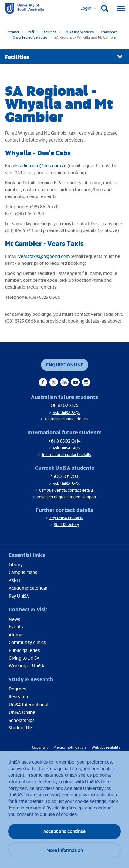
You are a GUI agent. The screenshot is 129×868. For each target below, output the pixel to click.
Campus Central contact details (66, 490)
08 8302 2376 (64, 405)
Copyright (40, 747)
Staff (30, 32)
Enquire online (65, 365)
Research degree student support (66, 497)
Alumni (16, 634)
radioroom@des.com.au (43, 166)
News (15, 619)
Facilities (49, 32)
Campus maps (23, 572)
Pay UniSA (19, 596)
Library (16, 564)
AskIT (15, 580)
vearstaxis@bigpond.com (44, 256)
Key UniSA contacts (66, 518)
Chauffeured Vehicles (30, 37)
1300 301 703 (65, 476)
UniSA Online (22, 712)
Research (18, 697)
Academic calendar (28, 588)
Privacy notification (70, 747)
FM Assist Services (79, 32)
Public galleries (24, 650)
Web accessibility (106, 747)
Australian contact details (66, 419)
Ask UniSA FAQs (66, 412)
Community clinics (27, 642)
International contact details (66, 455)
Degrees (18, 689)
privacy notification (98, 795)
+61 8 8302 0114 (64, 441)
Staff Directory (66, 525)
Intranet (13, 32)
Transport (109, 32)
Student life (20, 728)
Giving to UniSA (24, 658)
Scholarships (22, 720)
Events (16, 627)
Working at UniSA (27, 665)
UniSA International (28, 704)
